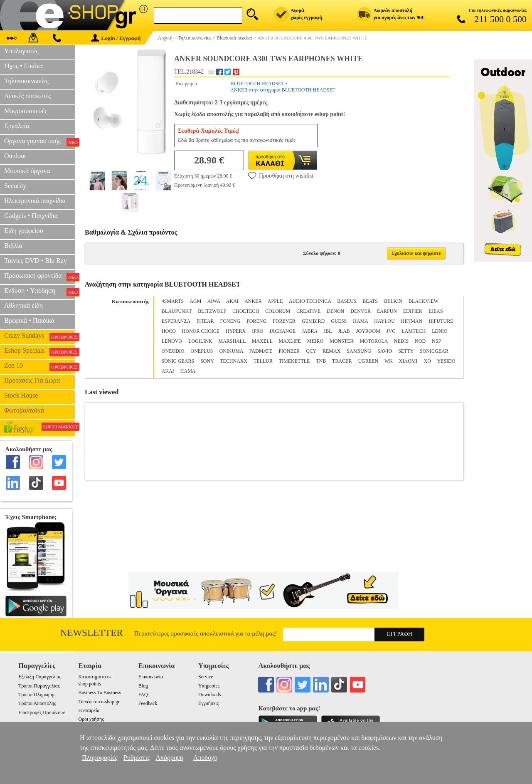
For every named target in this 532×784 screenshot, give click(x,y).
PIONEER (289, 351)
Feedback (148, 703)
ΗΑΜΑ (188, 371)
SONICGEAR (434, 351)
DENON (335, 311)
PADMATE (261, 351)
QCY (311, 351)
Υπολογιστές (21, 51)
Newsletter (92, 633)
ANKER (253, 301)
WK (389, 361)
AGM (195, 301)
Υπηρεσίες (209, 686)
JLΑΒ (344, 331)
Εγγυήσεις (208, 703)
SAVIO (385, 351)
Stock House (21, 395)
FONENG (230, 321)
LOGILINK (200, 341)
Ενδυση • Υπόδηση (39, 292)
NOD (420, 341)
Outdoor (15, 156)
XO (427, 361)
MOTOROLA (374, 341)
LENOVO (172, 341)
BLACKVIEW (424, 301)
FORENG (256, 321)
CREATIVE (308, 311)
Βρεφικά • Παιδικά (29, 320)
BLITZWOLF (212, 311)
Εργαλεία (17, 126)
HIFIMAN (412, 321)
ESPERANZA (176, 321)
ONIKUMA (231, 351)
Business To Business (100, 692)
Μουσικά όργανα (27, 171)
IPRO (257, 331)
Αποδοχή (206, 758)
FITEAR (205, 321)
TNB (321, 361)
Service (206, 677)
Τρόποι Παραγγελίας (39, 686)
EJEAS (436, 311)
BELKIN (393, 301)
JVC (391, 331)
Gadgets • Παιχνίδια (31, 216)
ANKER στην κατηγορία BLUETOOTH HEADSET (283, 90)
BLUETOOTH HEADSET (257, 84)
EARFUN (387, 311)
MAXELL (262, 341)
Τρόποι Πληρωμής (37, 695)
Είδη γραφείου (24, 231)
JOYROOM (368, 331)
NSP (436, 341)
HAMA (360, 321)
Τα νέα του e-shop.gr (99, 702)
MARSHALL (232, 341)
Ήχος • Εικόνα (23, 66)
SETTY (406, 351)
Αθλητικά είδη (23, 305)
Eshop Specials (39, 351)
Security (15, 186)
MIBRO (315, 341)
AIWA (214, 301)
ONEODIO (173, 351)
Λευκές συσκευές (27, 96)
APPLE (275, 301)
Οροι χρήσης (91, 719)
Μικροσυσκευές (26, 111)
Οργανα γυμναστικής (39, 142)
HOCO (169, 331)
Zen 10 (39, 366)
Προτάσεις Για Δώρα (32, 380)
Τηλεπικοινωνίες (26, 81)
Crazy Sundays (39, 336)
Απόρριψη (169, 758)
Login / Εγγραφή (116, 38)
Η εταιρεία (89, 710)
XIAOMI (408, 361)
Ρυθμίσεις (137, 758)
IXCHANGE (283, 331)
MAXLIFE (290, 341)
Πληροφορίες (100, 758)
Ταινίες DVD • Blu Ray (36, 261)
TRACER (342, 361)
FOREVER (284, 321)
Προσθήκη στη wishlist (281, 176)
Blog (143, 686)
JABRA (309, 331)
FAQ (143, 695)
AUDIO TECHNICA (310, 301)
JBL (328, 331)
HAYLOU (384, 321)
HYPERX (236, 331)
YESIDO (446, 361)
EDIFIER (413, 311)
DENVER (361, 311)
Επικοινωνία (151, 677)
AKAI (232, 301)
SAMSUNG (359, 351)
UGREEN (368, 361)
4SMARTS (173, 301)
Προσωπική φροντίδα (39, 277)
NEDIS (401, 341)
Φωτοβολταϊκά (24, 410)
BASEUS (347, 301)
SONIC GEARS (178, 361)
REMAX (331, 351)
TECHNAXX (234, 361)
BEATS (370, 301)
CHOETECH (246, 311)
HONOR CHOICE (201, 331)
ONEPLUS (202, 351)
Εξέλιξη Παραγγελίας (40, 677)
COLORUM (278, 311)
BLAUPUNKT (177, 311)
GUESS (339, 321)
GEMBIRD (313, 321)
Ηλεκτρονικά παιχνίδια (35, 201)
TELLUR (263, 361)
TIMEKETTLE (294, 361)
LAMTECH (414, 331)
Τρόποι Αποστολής (37, 703)
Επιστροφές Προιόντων (42, 712)
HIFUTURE (441, 321)
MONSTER (341, 341)
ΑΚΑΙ (168, 371)
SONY (207, 361)
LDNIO (440, 331)
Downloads (209, 695)
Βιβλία (13, 246)
